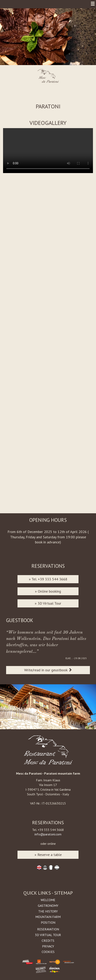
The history (48, 911)
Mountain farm (48, 917)
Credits (48, 941)
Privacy (48, 946)
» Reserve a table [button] (48, 855)
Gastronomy (48, 906)
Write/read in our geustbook (48, 670)
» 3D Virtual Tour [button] (48, 603)
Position (48, 922)
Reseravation (48, 929)
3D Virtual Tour (48, 935)
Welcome (48, 900)
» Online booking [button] (48, 591)
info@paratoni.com (48, 834)
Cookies (48, 952)
